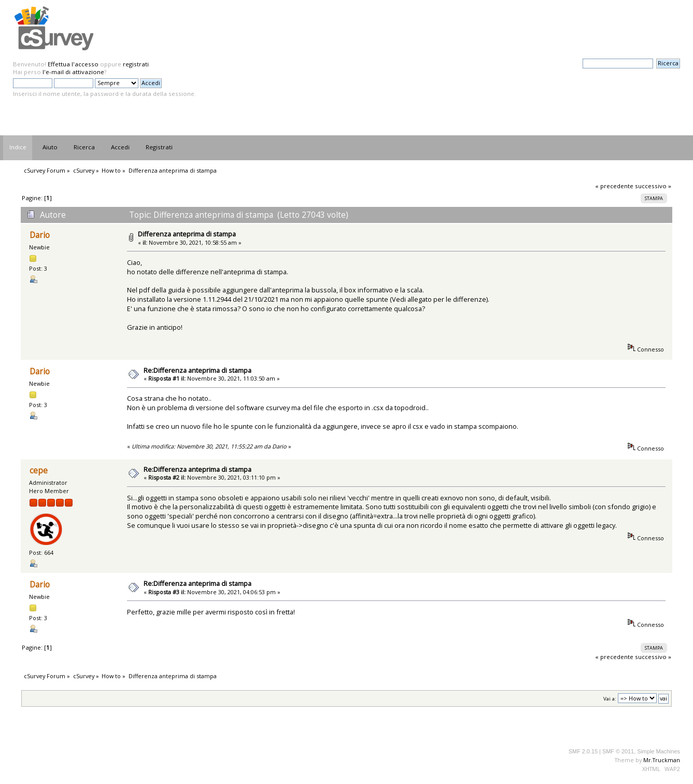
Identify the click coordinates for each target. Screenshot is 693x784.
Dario (40, 235)
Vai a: (610, 699)
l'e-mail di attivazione (73, 72)
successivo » (653, 186)
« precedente (614, 186)
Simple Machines (659, 751)
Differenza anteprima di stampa (187, 234)
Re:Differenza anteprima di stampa (197, 370)
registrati (136, 64)
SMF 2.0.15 (583, 751)
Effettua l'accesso (73, 64)
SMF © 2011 (618, 751)
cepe (39, 471)
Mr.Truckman (662, 760)
